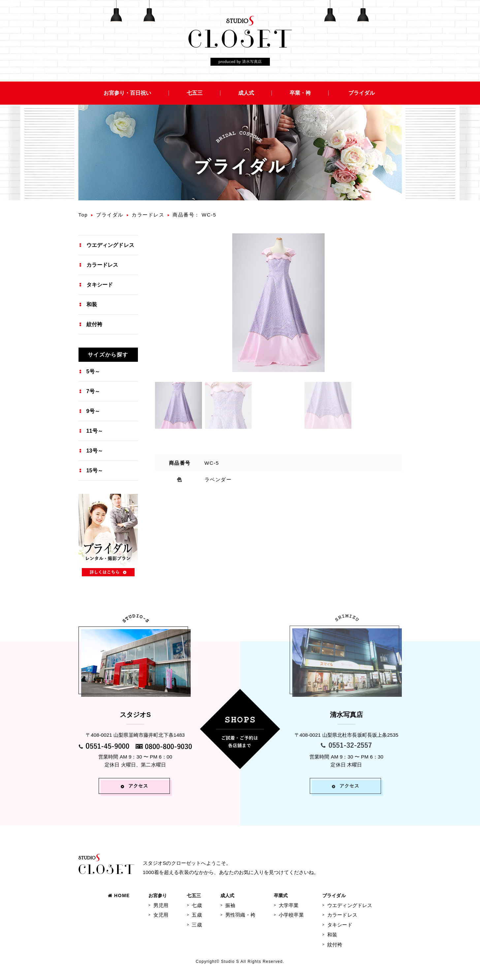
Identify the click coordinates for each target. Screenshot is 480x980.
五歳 (197, 915)
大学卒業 (289, 905)
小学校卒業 (291, 915)
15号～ (95, 471)
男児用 (161, 905)
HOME (119, 896)
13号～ (95, 451)
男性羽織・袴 (240, 915)
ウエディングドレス (110, 245)
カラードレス (148, 215)
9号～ (93, 411)
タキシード (100, 285)
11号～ (95, 431)
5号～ (93, 372)
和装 (92, 304)
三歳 (197, 925)
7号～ (93, 391)
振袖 (230, 905)
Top (83, 215)
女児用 (161, 915)
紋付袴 (94, 324)
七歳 (197, 905)
